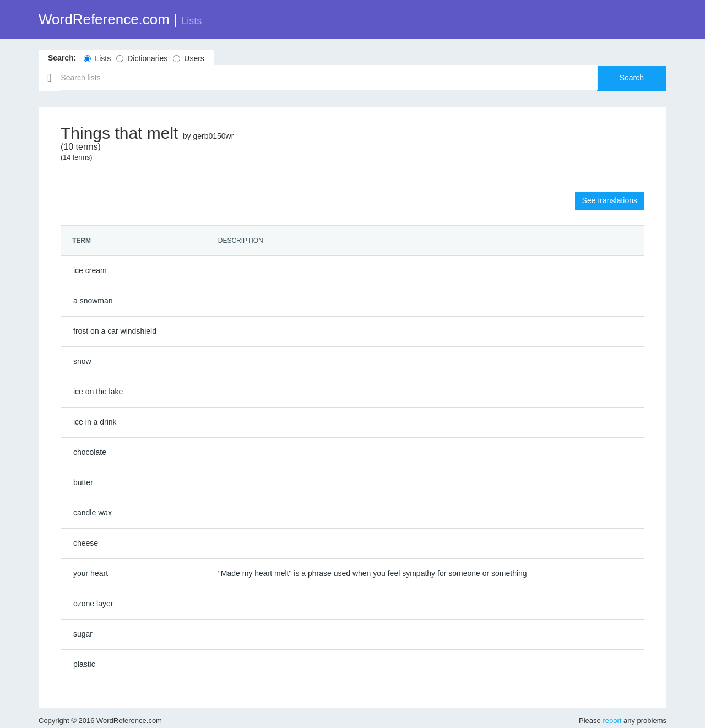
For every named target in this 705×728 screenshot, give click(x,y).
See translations (610, 200)
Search (632, 78)
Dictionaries (142, 58)
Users (189, 58)
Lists (97, 58)
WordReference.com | (120, 19)
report (612, 721)
